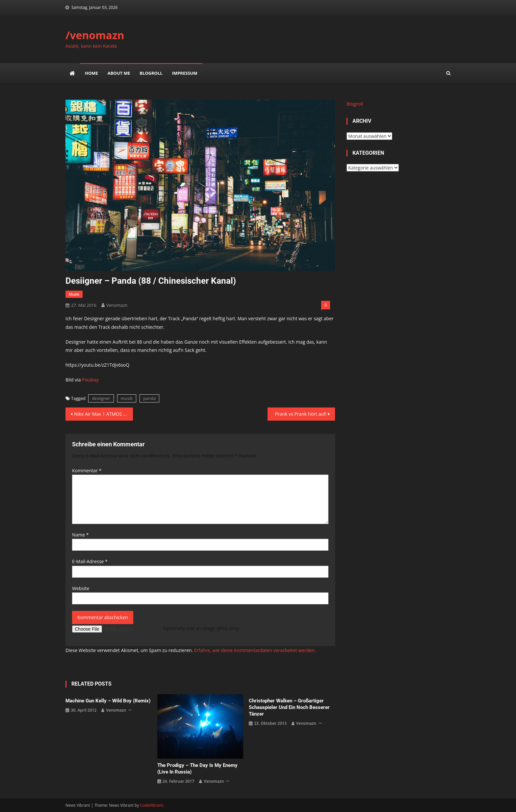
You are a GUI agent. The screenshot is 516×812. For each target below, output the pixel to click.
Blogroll (151, 73)
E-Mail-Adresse (90, 561)
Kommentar (87, 471)
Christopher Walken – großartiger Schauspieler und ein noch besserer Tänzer (289, 707)
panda (149, 398)
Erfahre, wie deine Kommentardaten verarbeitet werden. (255, 650)
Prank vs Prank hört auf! (301, 414)
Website (81, 588)
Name (80, 535)
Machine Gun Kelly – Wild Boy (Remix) (108, 701)
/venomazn (95, 35)
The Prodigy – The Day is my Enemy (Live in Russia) (197, 769)
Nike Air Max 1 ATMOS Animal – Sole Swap (103, 414)
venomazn (117, 305)
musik (74, 294)
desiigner (101, 398)
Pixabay (90, 380)
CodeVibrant (152, 805)
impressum (185, 73)
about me (119, 73)
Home (91, 73)
